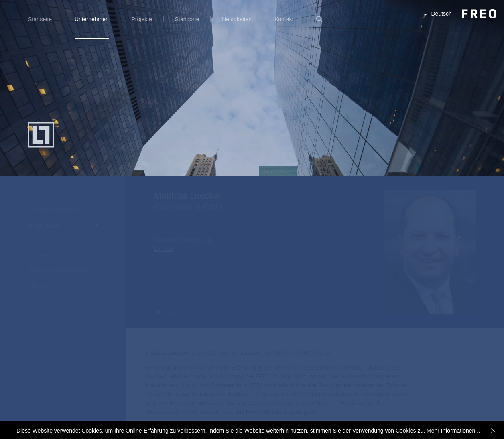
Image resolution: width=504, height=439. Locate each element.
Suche (319, 24)
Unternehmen (92, 19)
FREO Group (459, 21)
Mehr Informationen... (453, 431)
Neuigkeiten (237, 19)
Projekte (142, 19)
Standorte (187, 19)
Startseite (40, 19)
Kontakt (284, 19)
